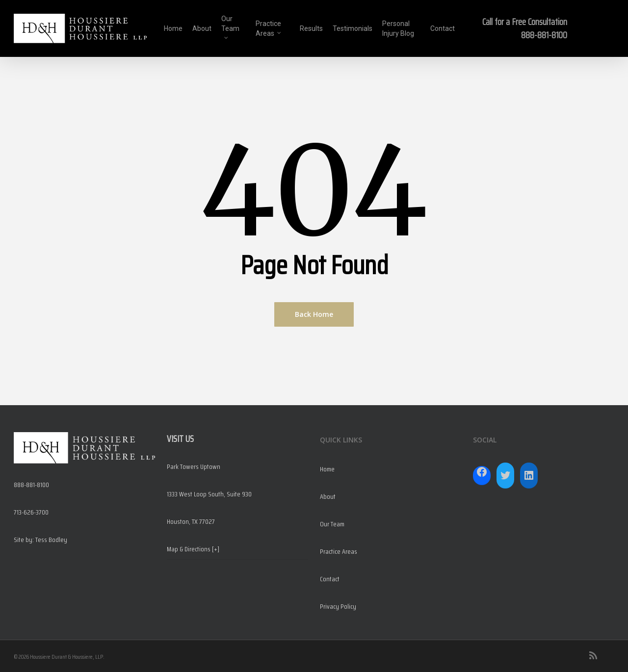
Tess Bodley (51, 540)
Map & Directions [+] (193, 549)
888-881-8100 (544, 35)
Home (327, 469)
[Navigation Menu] (608, 28)
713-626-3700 (31, 512)
